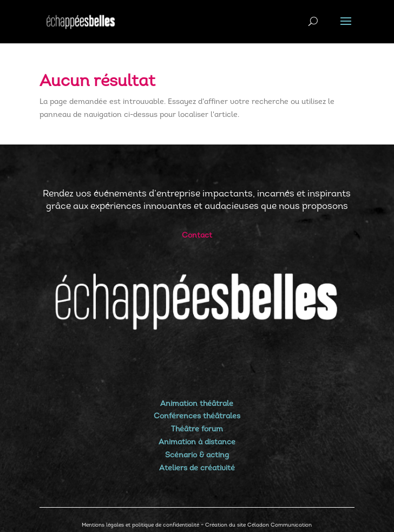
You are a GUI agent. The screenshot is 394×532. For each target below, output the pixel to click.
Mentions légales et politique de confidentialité (140, 525)
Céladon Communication (280, 525)
